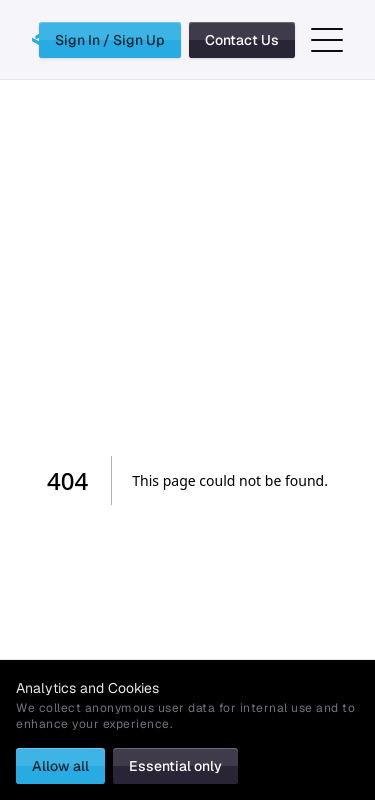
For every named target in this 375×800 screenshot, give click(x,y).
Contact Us (242, 40)
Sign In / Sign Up (110, 40)
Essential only (175, 766)
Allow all (60, 766)
